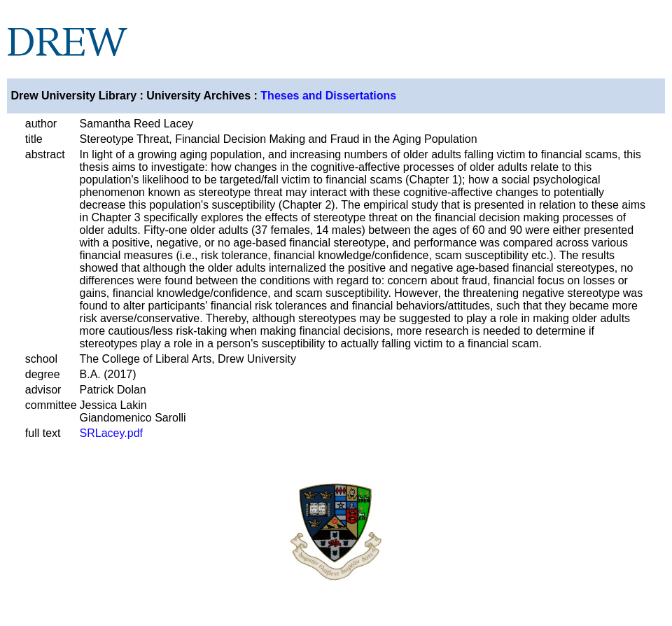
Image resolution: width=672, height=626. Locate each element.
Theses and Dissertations (328, 96)
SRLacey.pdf (111, 433)
